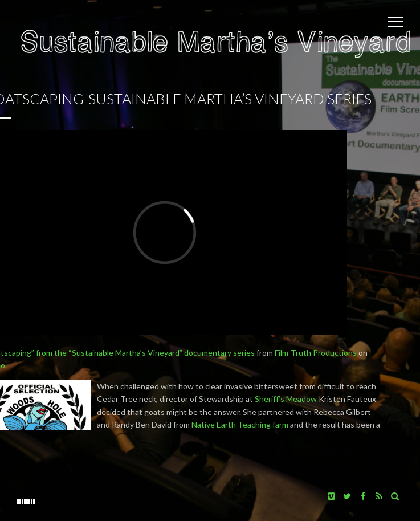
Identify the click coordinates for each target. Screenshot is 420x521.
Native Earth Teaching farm (240, 424)
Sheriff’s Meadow (286, 399)
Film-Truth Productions (316, 353)
